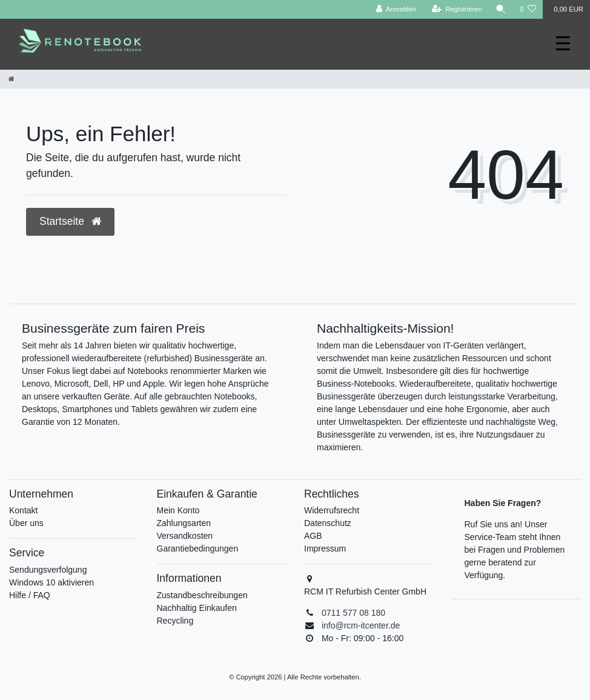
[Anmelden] (396, 9)
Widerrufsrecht (332, 510)
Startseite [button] (70, 221)
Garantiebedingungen (198, 548)
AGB (313, 536)
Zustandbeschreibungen (202, 595)
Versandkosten (185, 536)
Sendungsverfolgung (48, 570)
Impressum (325, 548)
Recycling (175, 621)
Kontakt (23, 510)
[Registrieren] (457, 9)
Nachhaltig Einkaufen (197, 608)
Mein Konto (178, 510)
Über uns (26, 523)
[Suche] (501, 9)
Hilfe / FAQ (30, 595)
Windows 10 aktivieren (51, 582)
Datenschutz (328, 523)
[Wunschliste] (528, 9)
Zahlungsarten (184, 523)
